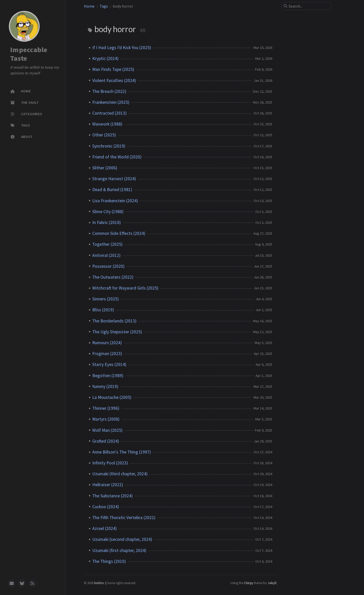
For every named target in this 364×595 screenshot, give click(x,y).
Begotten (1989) (108, 376)
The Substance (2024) (112, 496)
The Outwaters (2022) (113, 277)
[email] (12, 583)
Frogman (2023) (107, 354)
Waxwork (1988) (107, 124)
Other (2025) (104, 135)
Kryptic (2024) (105, 58)
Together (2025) (107, 244)
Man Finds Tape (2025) (113, 69)
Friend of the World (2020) (117, 157)
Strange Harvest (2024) (114, 179)
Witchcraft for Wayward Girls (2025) (125, 288)
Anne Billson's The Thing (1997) (122, 452)
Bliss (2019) (103, 310)
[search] (308, 6)
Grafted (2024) (106, 441)
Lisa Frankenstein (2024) (115, 201)
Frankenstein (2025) (111, 102)
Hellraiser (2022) (108, 485)
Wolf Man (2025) (107, 430)
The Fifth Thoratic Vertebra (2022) (124, 518)
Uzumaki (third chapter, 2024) (120, 474)
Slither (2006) (105, 168)
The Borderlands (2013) (114, 321)
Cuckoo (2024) (106, 507)
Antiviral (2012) (106, 255)
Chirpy (248, 583)
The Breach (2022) (109, 91)
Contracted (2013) (109, 113)
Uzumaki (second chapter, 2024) (122, 539)
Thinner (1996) (106, 408)
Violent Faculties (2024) (114, 80)
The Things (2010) (109, 561)
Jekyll (272, 583)
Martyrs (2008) (106, 419)
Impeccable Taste (29, 54)
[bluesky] (22, 583)
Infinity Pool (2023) (110, 463)
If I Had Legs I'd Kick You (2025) (122, 48)
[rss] (32, 583)
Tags (104, 6)
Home (89, 6)
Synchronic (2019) (109, 146)
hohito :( (101, 583)
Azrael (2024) (105, 528)
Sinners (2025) (106, 299)
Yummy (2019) (105, 386)
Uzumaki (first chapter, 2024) (119, 550)
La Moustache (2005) (112, 397)
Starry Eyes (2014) (109, 364)
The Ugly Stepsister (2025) (117, 332)
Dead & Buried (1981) (112, 190)
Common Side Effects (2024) (119, 233)
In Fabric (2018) (107, 222)
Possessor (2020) (108, 266)
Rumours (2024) (107, 343)
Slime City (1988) (108, 212)
